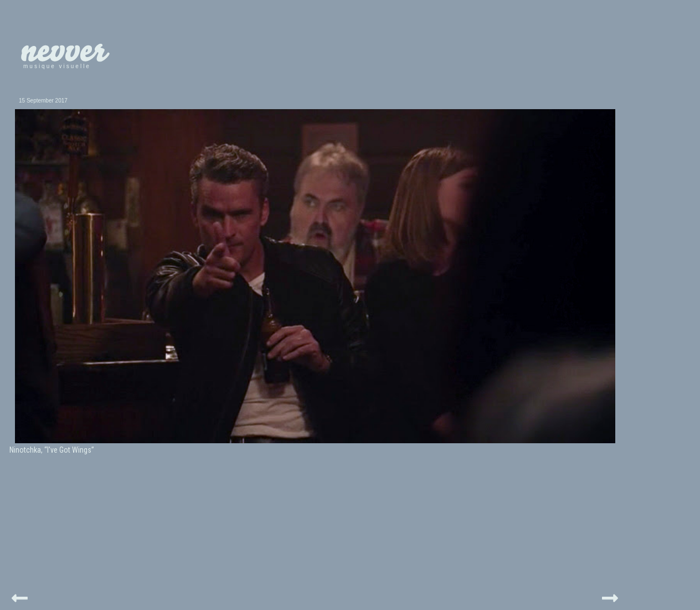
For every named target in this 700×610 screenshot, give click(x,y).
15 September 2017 (43, 101)
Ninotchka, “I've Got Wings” (52, 450)
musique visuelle (57, 66)
